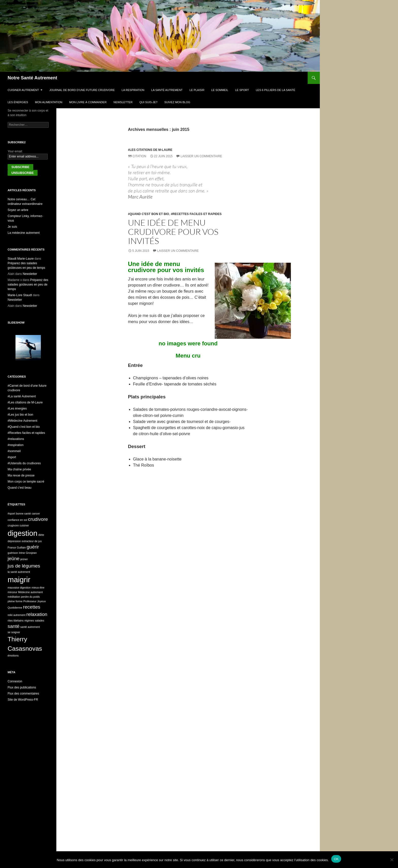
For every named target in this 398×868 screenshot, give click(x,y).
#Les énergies (17, 409)
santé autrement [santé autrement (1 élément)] (30, 627)
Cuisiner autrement (23, 90)
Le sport (242, 90)
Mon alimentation (49, 102)
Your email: (15, 151)
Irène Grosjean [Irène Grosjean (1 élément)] (28, 553)
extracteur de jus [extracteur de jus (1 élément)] (32, 541)
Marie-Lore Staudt (20, 295)
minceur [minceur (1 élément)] (12, 592)
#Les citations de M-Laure (150, 150)
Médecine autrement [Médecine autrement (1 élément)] (30, 592)
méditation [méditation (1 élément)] (14, 597)
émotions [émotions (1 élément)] (13, 656)
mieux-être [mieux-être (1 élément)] (38, 588)
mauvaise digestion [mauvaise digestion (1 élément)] (19, 588)
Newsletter (123, 102)
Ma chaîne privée (19, 469)
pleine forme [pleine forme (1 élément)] (15, 601)
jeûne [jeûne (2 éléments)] (14, 559)
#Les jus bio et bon (20, 415)
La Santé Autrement (167, 90)
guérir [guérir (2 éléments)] (33, 547)
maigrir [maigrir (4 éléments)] (19, 580)
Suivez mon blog (177, 102)
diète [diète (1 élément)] (41, 535)
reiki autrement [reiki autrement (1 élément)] (16, 615)
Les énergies (18, 102)
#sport (12, 457)
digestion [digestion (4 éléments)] (22, 533)
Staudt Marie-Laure (21, 259)
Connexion (15, 681)
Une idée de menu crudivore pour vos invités (173, 232)
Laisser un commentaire (201, 156)
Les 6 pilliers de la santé (276, 90)
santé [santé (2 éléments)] (14, 626)
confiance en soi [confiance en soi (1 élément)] (17, 520)
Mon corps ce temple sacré (26, 482)
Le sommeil (220, 90)
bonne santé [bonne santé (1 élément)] (23, 513)
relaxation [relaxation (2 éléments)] (37, 614)
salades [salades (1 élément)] (39, 621)
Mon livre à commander (88, 102)
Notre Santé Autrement (32, 78)
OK (336, 859)
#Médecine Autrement (22, 421)
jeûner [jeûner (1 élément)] (24, 559)
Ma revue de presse (21, 475)
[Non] (392, 860)
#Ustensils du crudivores (24, 463)
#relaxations (16, 439)
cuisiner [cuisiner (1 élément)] (24, 525)
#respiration (16, 445)
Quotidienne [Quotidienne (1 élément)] (15, 608)
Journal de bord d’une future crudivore (82, 90)
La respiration (133, 90)
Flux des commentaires (23, 694)
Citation (139, 156)
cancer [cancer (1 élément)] (36, 513)
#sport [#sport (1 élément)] (11, 513)
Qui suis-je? (148, 102)
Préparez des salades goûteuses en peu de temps (28, 285)
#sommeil (14, 451)
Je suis (12, 227)
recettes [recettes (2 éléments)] (32, 607)
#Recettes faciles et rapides (196, 214)
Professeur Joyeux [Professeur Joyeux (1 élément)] (35, 601)
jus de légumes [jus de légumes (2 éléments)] (24, 566)
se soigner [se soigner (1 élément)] (14, 632)
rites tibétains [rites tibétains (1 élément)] (16, 621)
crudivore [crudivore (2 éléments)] (38, 519)
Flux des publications (22, 687)
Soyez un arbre (18, 210)
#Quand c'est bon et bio (148, 214)
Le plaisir (197, 90)
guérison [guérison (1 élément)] (13, 553)
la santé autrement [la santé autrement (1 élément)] (19, 572)
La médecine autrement (24, 233)
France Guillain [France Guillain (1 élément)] (17, 547)
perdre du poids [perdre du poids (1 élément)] (30, 597)
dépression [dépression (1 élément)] (14, 541)
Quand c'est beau (20, 488)
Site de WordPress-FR (23, 700)
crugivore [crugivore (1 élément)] (13, 525)
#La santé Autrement (22, 396)
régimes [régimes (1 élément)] (29, 621)
